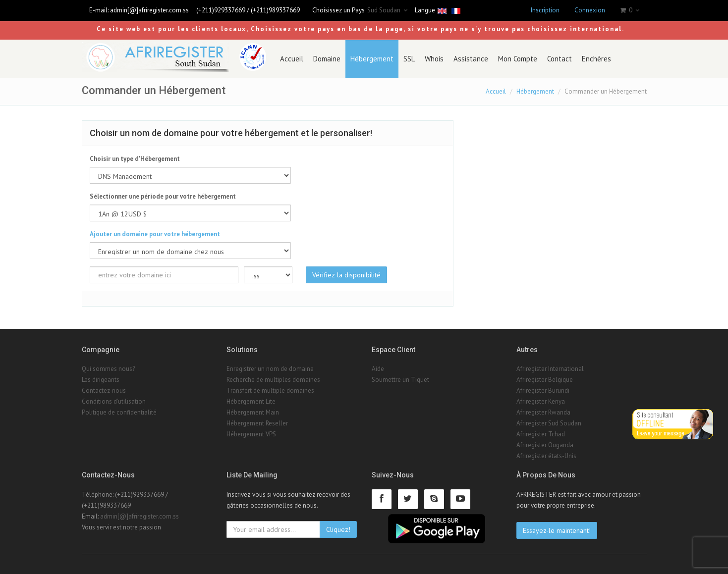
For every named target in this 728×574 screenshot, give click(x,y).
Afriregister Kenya (541, 401)
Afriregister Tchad (541, 434)
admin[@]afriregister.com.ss (149, 10)
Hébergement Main (253, 412)
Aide (378, 369)
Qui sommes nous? (108, 369)
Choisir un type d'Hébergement (135, 159)
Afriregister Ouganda (545, 445)
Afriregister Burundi (543, 391)
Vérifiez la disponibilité (346, 275)
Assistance (471, 59)
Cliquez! (338, 529)
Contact (560, 59)
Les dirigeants (101, 380)
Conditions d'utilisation (114, 401)
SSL (409, 59)
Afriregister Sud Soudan (549, 423)
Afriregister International (550, 369)
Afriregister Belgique (545, 380)
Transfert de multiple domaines (270, 391)
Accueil (292, 59)
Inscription (545, 10)
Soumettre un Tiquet (400, 380)
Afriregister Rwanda (543, 412)
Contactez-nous (104, 391)
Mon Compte (518, 59)
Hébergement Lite (251, 401)
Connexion (590, 10)
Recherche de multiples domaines (273, 380)
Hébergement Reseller (257, 423)
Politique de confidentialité (119, 412)
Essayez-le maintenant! (557, 530)
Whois (434, 59)
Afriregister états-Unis (546, 456)
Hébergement (372, 59)
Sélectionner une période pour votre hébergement (163, 196)
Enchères (596, 59)
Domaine (327, 59)
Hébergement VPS (251, 434)
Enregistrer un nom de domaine (270, 369)
